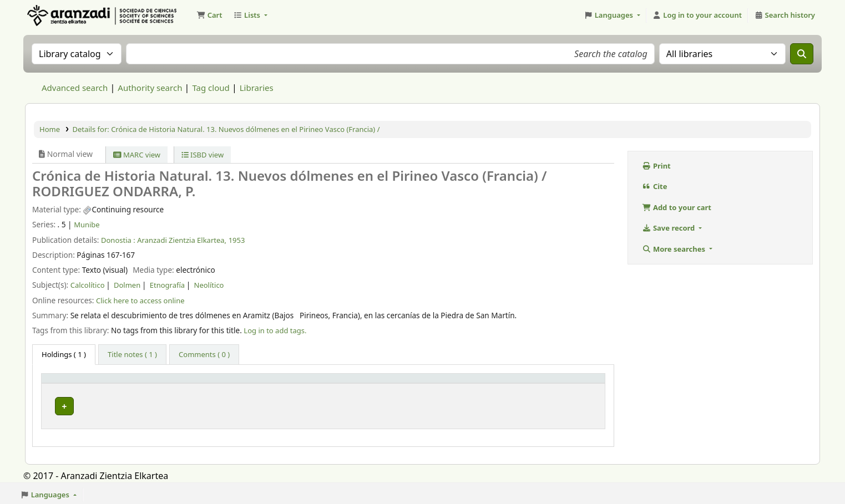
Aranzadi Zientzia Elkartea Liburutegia (53, 16)
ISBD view (203, 155)
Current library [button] (178, 383)
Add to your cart (677, 207)
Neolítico (209, 285)
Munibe (87, 225)
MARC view (137, 155)
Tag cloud (211, 88)
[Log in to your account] (697, 16)
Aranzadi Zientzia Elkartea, (182, 240)
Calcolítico (88, 285)
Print (656, 166)
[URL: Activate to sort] (460, 383)
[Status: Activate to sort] (561, 383)
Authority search (150, 88)
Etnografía (167, 285)
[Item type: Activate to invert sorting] (94, 383)
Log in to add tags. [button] (275, 330)
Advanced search (75, 88)
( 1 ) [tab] (64, 354)
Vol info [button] (302, 383)
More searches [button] (674, 249)
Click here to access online (140, 301)
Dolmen (127, 285)
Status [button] (533, 383)
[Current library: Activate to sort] (214, 383)
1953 (237, 240)
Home (50, 129)
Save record (669, 228)
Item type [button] (64, 383)
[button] (209, 16)
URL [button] (415, 383)
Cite (654, 186)
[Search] (802, 54)
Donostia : (118, 240)
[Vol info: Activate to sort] (343, 383)
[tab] (132, 355)
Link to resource (435, 404)
